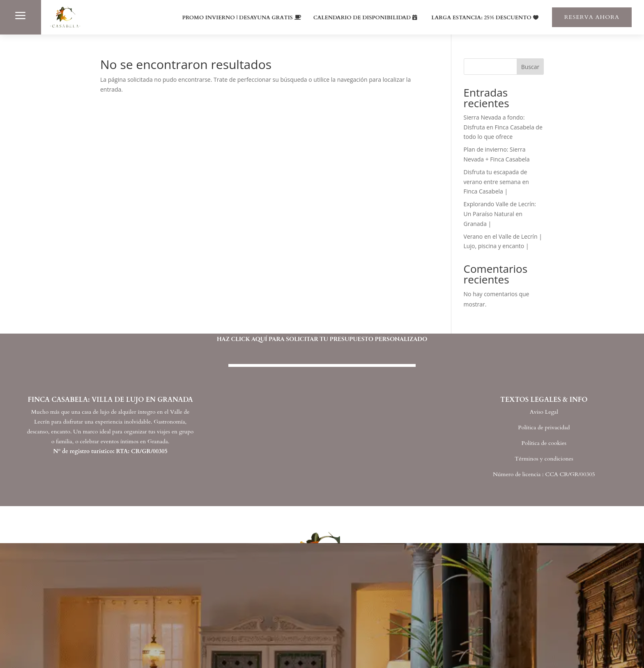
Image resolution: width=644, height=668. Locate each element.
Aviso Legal (544, 412)
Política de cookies (544, 443)
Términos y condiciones (544, 459)
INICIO (94, 626)
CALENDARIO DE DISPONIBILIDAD (362, 18)
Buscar (530, 67)
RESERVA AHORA (592, 17)
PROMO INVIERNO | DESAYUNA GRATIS (238, 18)
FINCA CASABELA (119, 644)
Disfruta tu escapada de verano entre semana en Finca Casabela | (496, 182)
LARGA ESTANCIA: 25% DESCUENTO (481, 18)
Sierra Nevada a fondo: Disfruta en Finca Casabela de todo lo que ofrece (503, 127)
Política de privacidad (544, 427)
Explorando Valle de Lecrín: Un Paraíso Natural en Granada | (500, 214)
